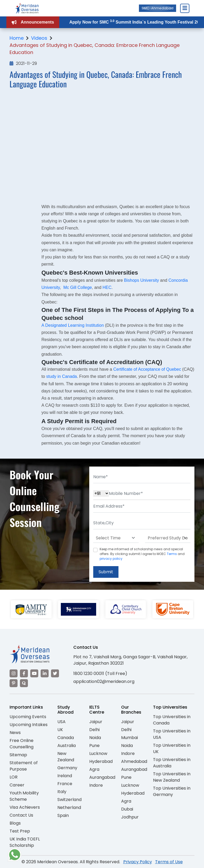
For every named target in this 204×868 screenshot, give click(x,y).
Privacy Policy (138, 862)
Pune (94, 746)
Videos (39, 38)
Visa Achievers (25, 807)
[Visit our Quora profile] (24, 683)
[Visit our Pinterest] (14, 683)
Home (17, 38)
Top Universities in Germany (172, 791)
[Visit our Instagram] (14, 673)
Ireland (65, 776)
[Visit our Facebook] (24, 673)
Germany (67, 768)
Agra (94, 769)
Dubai (127, 809)
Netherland (69, 807)
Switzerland (69, 800)
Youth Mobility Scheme (24, 796)
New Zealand (66, 757)
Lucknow (98, 753)
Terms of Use (169, 862)
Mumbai (129, 738)
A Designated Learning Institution (73, 325)
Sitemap (18, 755)
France (65, 784)
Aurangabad (102, 777)
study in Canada (62, 376)
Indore (96, 785)
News (15, 733)
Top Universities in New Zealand (172, 777)
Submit (106, 572)
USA (61, 722)
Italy (62, 792)
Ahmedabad (134, 761)
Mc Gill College (78, 287)
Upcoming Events (28, 717)
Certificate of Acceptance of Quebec (147, 369)
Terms (172, 554)
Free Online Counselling (22, 744)
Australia (67, 746)
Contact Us (21, 815)
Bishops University (142, 280)
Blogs (15, 823)
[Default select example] (116, 538)
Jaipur (96, 722)
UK (60, 730)
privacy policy (111, 559)
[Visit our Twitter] (55, 673)
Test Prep (20, 831)
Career (17, 785)
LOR (14, 777)
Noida (95, 738)
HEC (107, 287)
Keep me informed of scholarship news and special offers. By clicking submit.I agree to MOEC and (142, 554)
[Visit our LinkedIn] (45, 673)
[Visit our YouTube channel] (34, 673)
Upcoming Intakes (29, 725)
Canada (66, 738)
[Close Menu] (185, 8)
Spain (63, 815)
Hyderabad (101, 761)
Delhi (94, 730)
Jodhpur (130, 817)
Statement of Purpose (24, 766)
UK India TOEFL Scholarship (25, 842)
